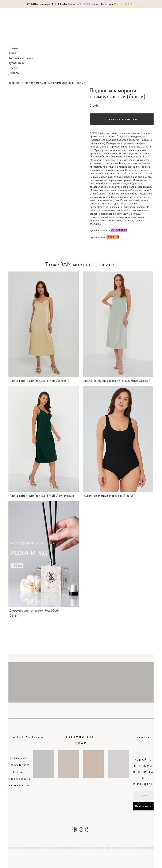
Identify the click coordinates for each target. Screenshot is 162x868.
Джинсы (14, 73)
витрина (14, 83)
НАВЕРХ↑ (144, 737)
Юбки (12, 53)
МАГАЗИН (19, 758)
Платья (13, 48)
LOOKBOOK (19, 765)
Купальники (17, 63)
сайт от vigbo (145, 858)
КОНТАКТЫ (19, 785)
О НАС (19, 772)
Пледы (13, 68)
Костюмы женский (21, 58)
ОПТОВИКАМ (20, 779)
